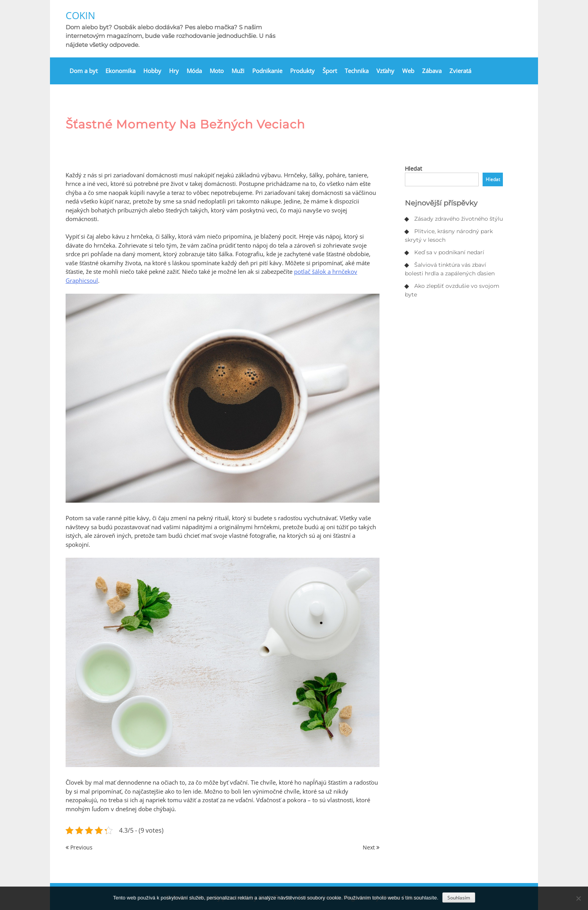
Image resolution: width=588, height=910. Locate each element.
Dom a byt (84, 71)
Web (408, 71)
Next (371, 847)
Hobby (152, 71)
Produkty (302, 71)
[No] (578, 898)
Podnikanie (267, 71)
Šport (330, 71)
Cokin (80, 15)
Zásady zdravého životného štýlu (459, 219)
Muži (238, 71)
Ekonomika (120, 71)
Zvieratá (460, 71)
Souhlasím (459, 898)
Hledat (413, 169)
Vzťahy (385, 71)
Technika (357, 71)
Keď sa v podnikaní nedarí (449, 252)
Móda (194, 71)
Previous (79, 847)
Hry (174, 71)
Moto (217, 71)
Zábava (432, 71)
